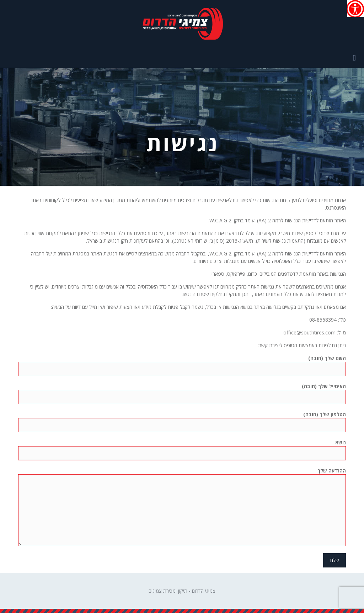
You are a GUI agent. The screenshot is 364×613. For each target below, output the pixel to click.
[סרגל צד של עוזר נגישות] (355, 9)
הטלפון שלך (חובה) (182, 422)
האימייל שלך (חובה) (182, 393)
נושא (182, 450)
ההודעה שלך (182, 507)
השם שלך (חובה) (182, 365)
